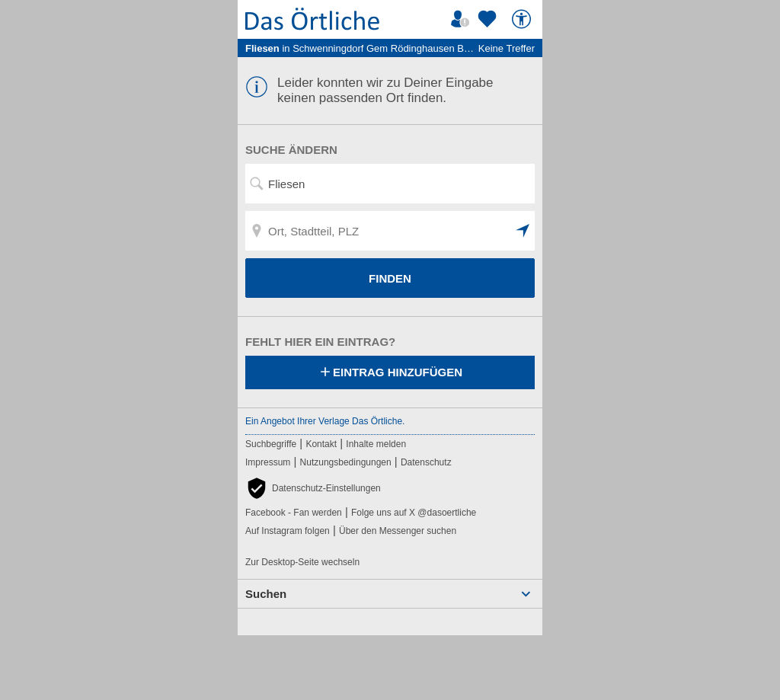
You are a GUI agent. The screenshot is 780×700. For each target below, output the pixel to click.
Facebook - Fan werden (294, 513)
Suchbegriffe (271, 444)
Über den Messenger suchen (398, 531)
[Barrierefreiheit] (523, 19)
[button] (523, 231)
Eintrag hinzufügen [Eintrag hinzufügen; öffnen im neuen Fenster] (390, 373)
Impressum (268, 462)
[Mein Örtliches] (462, 19)
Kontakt (321, 444)
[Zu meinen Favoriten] (489, 19)
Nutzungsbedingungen (346, 462)
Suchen (266, 594)
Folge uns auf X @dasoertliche (414, 513)
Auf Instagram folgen (288, 531)
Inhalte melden (376, 444)
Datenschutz (426, 462)
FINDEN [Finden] (390, 278)
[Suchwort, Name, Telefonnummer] (390, 184)
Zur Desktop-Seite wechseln (302, 562)
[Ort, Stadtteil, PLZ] (390, 231)
